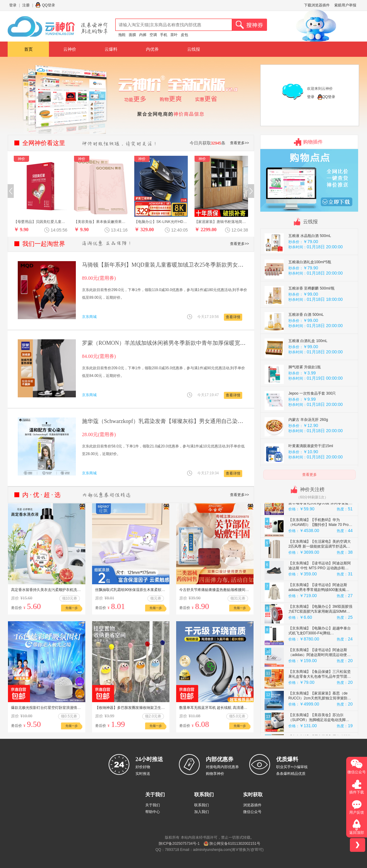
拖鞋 (122, 35)
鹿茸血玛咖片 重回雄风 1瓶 (311, 232)
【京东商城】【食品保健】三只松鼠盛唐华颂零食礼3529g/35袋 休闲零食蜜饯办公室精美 (320, 525)
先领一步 (72, 608)
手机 (164, 35)
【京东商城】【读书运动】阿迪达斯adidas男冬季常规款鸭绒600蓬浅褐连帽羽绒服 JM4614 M (319, 612)
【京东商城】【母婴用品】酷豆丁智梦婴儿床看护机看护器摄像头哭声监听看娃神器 (320, 503)
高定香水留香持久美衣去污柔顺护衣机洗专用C (49, 590)
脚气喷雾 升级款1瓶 (305, 389)
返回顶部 (357, 833)
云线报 (194, 49)
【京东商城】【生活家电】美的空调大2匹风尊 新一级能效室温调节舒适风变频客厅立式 (320, 568)
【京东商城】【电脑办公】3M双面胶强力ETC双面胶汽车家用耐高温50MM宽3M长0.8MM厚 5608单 (320, 633)
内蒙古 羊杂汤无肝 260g (308, 442)
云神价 (70, 49)
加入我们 (202, 812)
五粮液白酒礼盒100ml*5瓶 (310, 284)
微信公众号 (252, 812)
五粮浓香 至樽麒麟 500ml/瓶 (311, 310)
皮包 (184, 35)
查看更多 (310, 475)
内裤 (143, 35)
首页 (28, 49)
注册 (26, 5)
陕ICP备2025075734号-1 (179, 844)
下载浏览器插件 (317, 5)
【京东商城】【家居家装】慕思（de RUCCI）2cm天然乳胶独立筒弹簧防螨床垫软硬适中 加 (320, 720)
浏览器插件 (252, 805)
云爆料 (111, 49)
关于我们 (153, 805)
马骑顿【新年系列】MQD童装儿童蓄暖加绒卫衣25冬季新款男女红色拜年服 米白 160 (185, 265)
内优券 (152, 49)
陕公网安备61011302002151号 (235, 844)
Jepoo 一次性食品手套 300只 (312, 415)
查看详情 (233, 317)
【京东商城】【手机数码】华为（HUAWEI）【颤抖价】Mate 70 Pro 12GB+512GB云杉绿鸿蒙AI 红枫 (319, 547)
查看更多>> (239, 143)
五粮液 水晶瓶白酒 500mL (310, 258)
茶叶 (174, 35)
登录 (13, 5)
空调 (153, 35)
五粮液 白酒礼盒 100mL (308, 363)
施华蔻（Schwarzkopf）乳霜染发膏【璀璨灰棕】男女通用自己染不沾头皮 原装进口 (182, 421)
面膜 (132, 35)
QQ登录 (48, 5)
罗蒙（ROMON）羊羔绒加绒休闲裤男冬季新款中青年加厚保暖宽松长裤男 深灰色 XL (185, 343)
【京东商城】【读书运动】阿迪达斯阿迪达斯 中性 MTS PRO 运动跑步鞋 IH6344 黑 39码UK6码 (320, 590)
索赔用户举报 (345, 5)
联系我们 (202, 805)
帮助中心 (153, 812)
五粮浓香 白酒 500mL (306, 337)
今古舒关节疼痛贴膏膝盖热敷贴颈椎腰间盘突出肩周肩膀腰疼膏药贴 (234, 590)
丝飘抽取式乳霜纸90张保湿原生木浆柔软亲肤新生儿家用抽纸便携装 (150, 590)
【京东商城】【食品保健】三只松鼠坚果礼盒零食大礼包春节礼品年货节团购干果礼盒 (320, 698)
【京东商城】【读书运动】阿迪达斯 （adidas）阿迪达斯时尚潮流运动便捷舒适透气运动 (319, 677)
